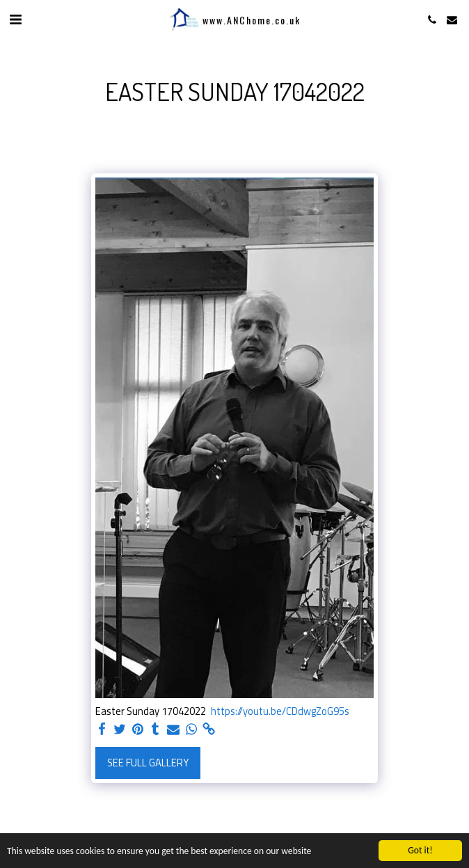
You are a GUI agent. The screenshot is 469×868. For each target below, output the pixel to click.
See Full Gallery (148, 763)
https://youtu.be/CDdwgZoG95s (280, 711)
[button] (15, 19)
